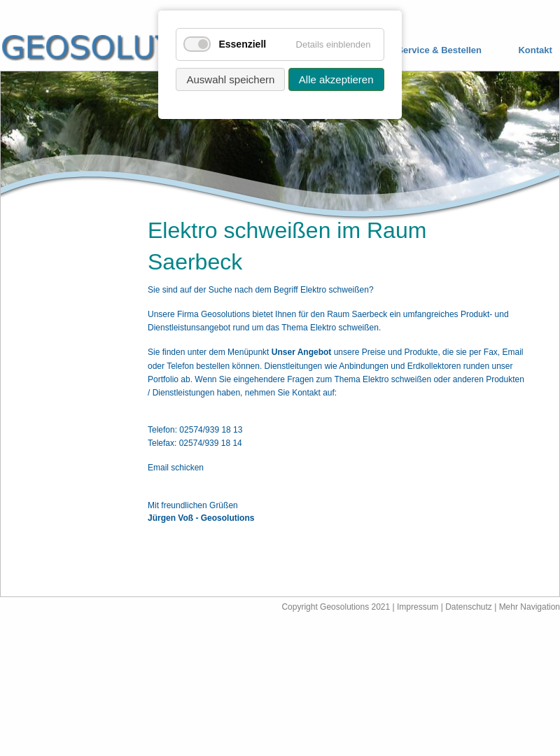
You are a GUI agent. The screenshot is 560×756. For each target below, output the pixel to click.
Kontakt (535, 50)
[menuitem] (429, 51)
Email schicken (176, 468)
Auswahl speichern (230, 79)
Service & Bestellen (439, 50)
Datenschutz (470, 607)
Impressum (418, 607)
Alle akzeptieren (336, 79)
